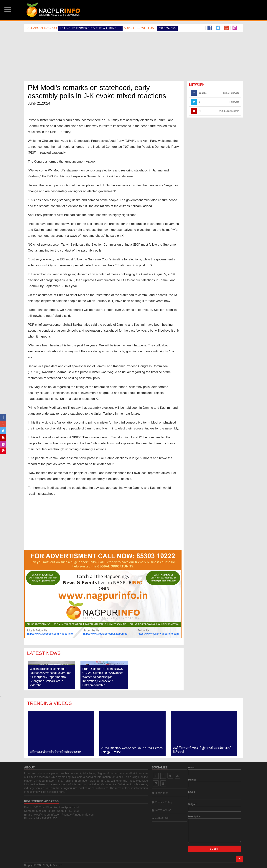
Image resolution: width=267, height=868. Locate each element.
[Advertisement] (162, 10)
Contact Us (160, 818)
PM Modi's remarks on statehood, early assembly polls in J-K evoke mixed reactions (97, 92)
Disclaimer (160, 793)
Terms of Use (161, 810)
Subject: (193, 804)
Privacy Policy (162, 802)
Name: (192, 768)
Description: (195, 816)
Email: (192, 792)
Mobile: (192, 780)
